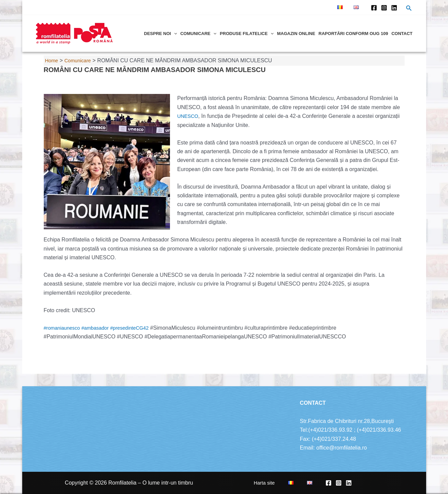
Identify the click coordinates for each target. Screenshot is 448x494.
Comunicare (198, 34)
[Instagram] (384, 8)
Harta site (286, 483)
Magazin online (296, 34)
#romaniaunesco (64, 328)
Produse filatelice (247, 34)
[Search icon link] (409, 9)
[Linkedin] (394, 8)
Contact (402, 34)
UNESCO (189, 116)
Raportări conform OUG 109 (353, 34)
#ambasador (100, 328)
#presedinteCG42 (137, 328)
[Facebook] (374, 8)
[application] (174, 34)
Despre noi (161, 34)
